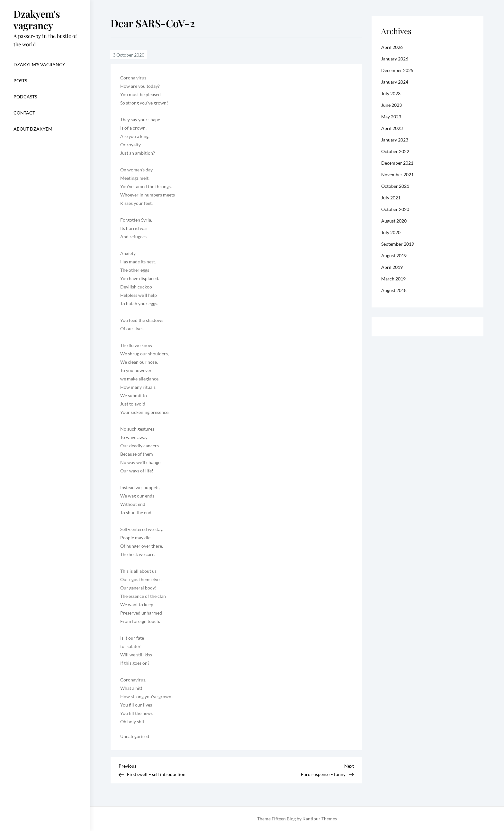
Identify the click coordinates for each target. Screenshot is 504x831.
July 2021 (391, 198)
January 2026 (395, 59)
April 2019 (392, 267)
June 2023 (392, 105)
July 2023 (391, 93)
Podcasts (25, 97)
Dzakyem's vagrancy (37, 20)
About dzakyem (33, 129)
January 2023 (395, 140)
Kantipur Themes (320, 819)
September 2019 (398, 244)
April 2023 (392, 128)
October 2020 (395, 209)
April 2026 (392, 47)
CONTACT (24, 113)
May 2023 (391, 117)
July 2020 (391, 232)
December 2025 (397, 70)
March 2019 (393, 279)
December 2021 (397, 163)
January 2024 (395, 82)
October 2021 (395, 186)
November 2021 (397, 174)
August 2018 (394, 290)
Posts (20, 81)
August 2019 (394, 256)
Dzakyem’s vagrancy (39, 64)
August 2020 (394, 221)
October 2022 (395, 151)
